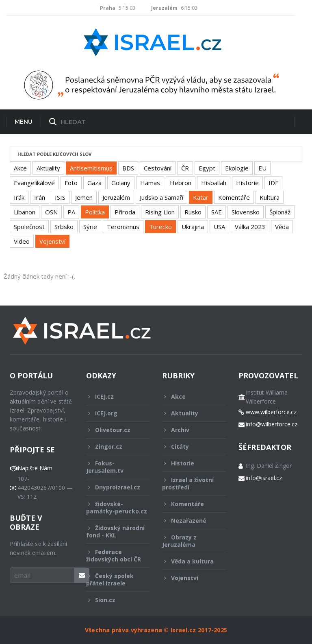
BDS (128, 168)
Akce (20, 168)
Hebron (181, 183)
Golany (121, 183)
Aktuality (48, 168)
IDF (273, 183)
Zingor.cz (113, 446)
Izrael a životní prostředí (189, 484)
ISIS (60, 197)
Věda (282, 227)
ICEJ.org (113, 413)
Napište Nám (35, 468)
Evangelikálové (34, 183)
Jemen (84, 197)
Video (22, 241)
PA (71, 212)
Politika (95, 212)
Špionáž (280, 212)
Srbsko (64, 227)
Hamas (150, 183)
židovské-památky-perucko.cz (117, 510)
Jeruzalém (116, 197)
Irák (19, 197)
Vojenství (52, 241)
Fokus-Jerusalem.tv (113, 467)
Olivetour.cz (113, 430)
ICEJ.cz (113, 396)
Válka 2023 (250, 227)
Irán (40, 197)
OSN (51, 212)
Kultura (270, 197)
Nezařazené (189, 521)
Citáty (189, 446)
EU (262, 168)
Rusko (193, 212)
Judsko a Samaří (161, 197)
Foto (71, 183)
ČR (185, 168)
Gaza (94, 183)
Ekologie (237, 168)
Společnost (29, 227)
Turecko (160, 227)
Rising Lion (160, 212)
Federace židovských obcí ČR (114, 556)
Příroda (125, 212)
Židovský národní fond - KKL (115, 532)
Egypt (207, 168)
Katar (201, 197)
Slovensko (246, 212)
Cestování (158, 168)
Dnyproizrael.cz (113, 487)
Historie (247, 183)
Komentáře (234, 197)
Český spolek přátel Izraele (113, 580)
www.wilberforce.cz (271, 412)
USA (219, 227)
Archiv (189, 430)
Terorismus (123, 227)
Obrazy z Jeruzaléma (189, 541)
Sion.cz (113, 600)
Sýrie (90, 227)
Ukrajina (193, 227)
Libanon (25, 212)
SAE (217, 212)
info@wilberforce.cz (272, 424)
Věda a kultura (189, 561)
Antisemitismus (91, 168)
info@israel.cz (264, 478)
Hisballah (214, 183)
